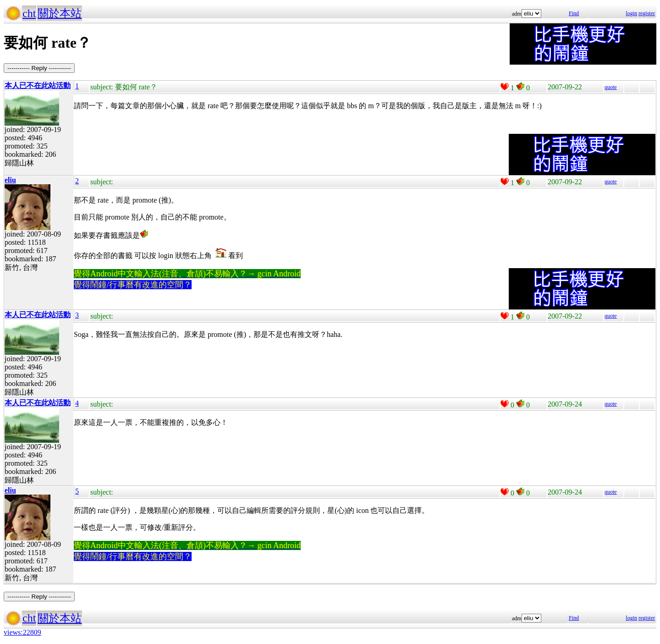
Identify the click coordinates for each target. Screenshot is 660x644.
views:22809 (22, 632)
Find (574, 13)
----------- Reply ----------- (39, 68)
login (631, 13)
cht (29, 13)
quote (611, 87)
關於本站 (60, 13)
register (647, 13)
